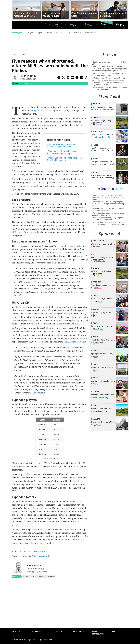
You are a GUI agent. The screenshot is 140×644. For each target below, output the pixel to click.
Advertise (36, 631)
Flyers (40, 32)
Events (104, 25)
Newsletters (91, 32)
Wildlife (96, 104)
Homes (95, 159)
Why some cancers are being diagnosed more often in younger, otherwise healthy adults (108, 204)
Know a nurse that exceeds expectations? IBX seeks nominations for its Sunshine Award (109, 197)
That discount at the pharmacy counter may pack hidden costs (108, 84)
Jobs (95, 254)
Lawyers (96, 419)
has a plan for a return (41, 111)
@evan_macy (40, 551)
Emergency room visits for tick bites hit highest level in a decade (108, 209)
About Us (16, 631)
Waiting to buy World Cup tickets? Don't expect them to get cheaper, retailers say (108, 79)
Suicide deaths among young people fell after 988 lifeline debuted (108, 218)
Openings (97, 282)
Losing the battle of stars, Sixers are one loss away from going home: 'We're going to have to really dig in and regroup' (109, 69)
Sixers (50, 32)
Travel (95, 296)
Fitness (96, 392)
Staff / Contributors (98, 633)
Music (95, 145)
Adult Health (98, 241)
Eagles (31, 32)
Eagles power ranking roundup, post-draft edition (109, 63)
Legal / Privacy (79, 631)
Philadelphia (40, 577)
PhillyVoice (29, 26)
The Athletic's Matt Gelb (75, 342)
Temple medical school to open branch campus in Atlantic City (108, 214)
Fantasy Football (74, 32)
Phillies (59, 32)
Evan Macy (30, 76)
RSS (114, 631)
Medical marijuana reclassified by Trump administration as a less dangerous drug (109, 223)
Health (73, 25)
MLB (27, 84)
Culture (89, 25)
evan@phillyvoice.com (37, 572)
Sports (120, 25)
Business (97, 309)
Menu (16, 26)
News (57, 25)
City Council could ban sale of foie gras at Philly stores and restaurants (109, 74)
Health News (98, 131)
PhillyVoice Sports (41, 556)
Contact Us (57, 631)
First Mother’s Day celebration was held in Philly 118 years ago (109, 88)
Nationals (51, 577)
